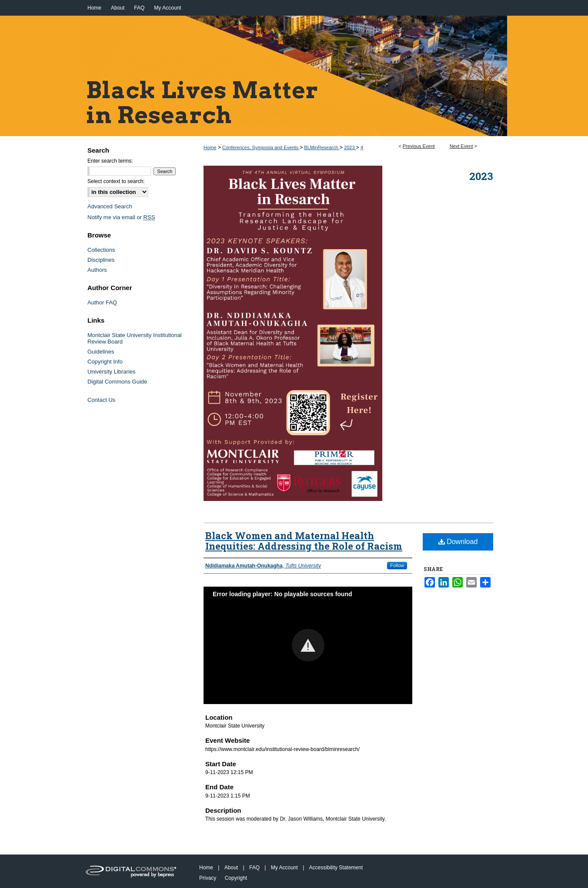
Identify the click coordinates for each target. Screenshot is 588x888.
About (231, 868)
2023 (350, 147)
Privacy (208, 878)
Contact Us (101, 400)
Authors (97, 270)
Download (458, 542)
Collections (101, 250)
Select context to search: (116, 181)
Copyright (236, 878)
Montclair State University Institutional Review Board (135, 338)
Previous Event (419, 146)
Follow (397, 565)
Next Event (461, 146)
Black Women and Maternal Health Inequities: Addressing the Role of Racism (304, 541)
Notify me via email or (121, 217)
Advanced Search (110, 206)
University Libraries (112, 372)
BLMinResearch (322, 147)
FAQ (254, 868)
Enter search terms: (110, 161)
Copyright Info (105, 362)
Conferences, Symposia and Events (261, 147)
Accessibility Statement (336, 868)
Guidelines (101, 352)
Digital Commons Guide (117, 382)
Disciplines (101, 260)
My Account (284, 868)
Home (210, 147)
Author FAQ (102, 302)
